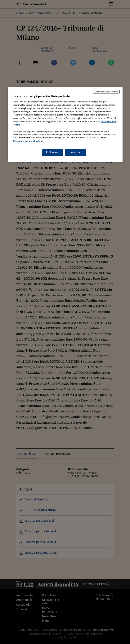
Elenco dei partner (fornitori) (28, 141)
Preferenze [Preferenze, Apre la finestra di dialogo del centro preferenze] (52, 152)
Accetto (76, 152)
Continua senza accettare (106, 92)
